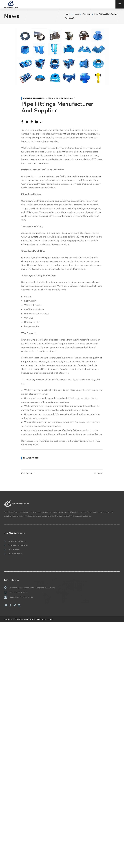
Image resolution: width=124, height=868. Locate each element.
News (76, 14)
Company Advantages (16, 545)
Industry (70, 98)
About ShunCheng (15, 541)
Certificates (12, 549)
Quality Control (13, 553)
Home (67, 14)
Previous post (28, 473)
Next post (98, 473)
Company (87, 14)
